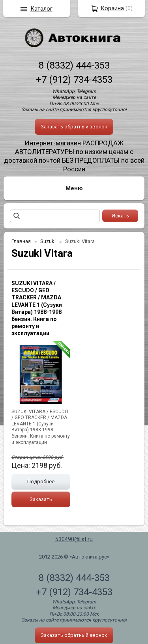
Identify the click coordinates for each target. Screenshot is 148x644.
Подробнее (41, 482)
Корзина (112, 8)
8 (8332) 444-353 (74, 65)
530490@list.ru (74, 539)
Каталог (41, 9)
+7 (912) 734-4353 (74, 80)
